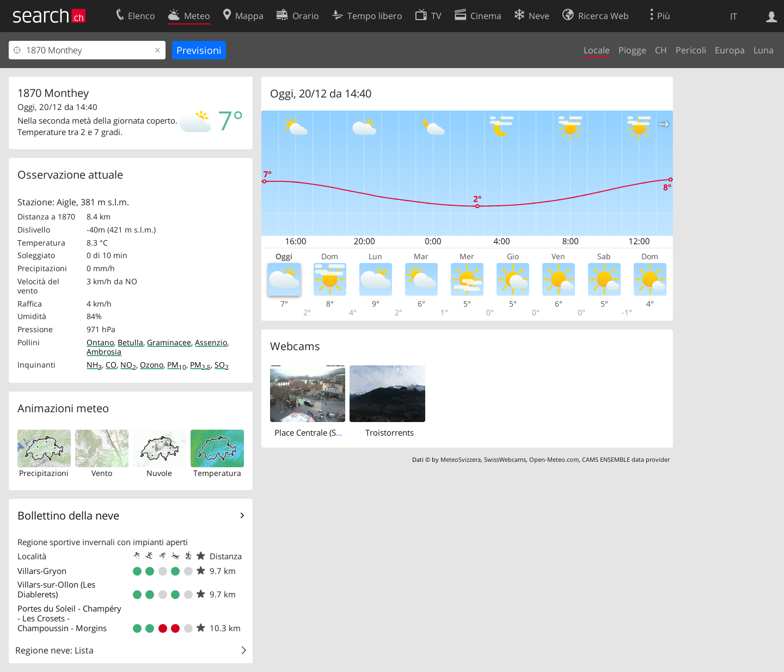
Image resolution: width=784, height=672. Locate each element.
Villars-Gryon (42, 571)
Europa (730, 50)
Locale (597, 50)
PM (177, 365)
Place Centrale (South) (315, 432)
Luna (764, 50)
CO (111, 365)
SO (222, 365)
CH (661, 50)
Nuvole (159, 473)
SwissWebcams (505, 459)
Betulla (130, 342)
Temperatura (217, 473)
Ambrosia (104, 352)
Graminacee (169, 342)
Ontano (100, 342)
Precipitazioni (44, 473)
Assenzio (211, 342)
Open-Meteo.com (554, 459)
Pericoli (691, 50)
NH (94, 365)
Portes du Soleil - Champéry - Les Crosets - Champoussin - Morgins (69, 618)
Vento (102, 473)
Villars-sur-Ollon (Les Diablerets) (56, 589)
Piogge (632, 50)
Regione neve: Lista (54, 650)
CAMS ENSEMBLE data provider (626, 459)
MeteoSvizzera (461, 459)
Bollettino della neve (68, 515)
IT (734, 16)
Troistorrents (390, 432)
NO (128, 365)
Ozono (152, 365)
